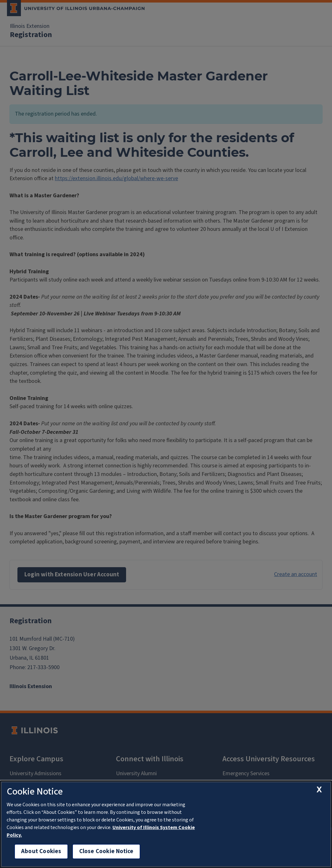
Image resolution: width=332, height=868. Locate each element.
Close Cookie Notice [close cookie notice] (106, 851)
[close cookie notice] (319, 789)
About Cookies (41, 851)
